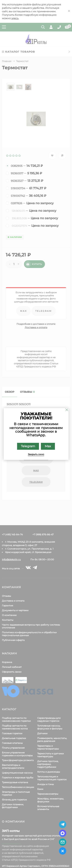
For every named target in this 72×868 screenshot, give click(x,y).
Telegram (28, 446)
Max (48, 446)
